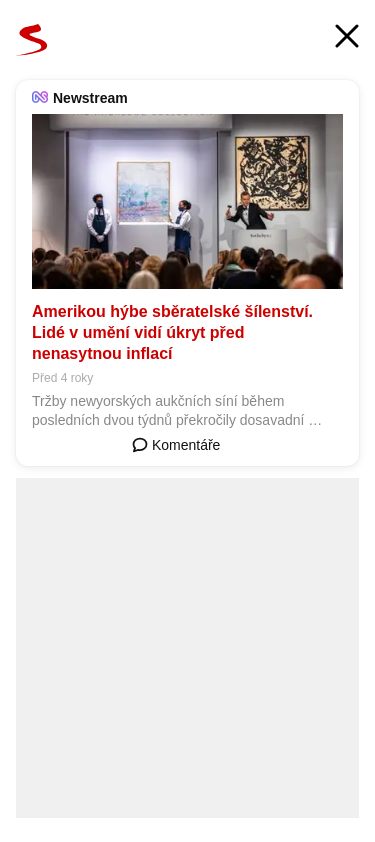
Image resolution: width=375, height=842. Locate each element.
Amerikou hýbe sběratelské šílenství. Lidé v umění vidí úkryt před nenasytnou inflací (172, 332)
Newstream (90, 98)
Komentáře (176, 445)
